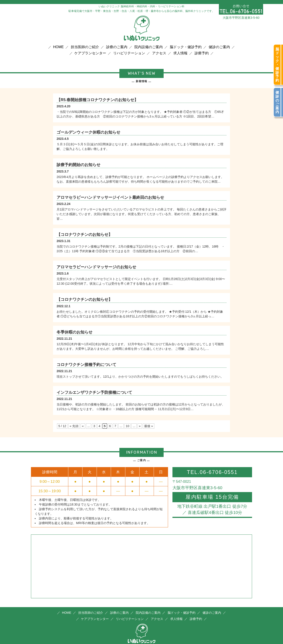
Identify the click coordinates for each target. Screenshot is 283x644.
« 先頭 (74, 426)
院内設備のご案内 (149, 47)
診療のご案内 (117, 47)
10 (128, 426)
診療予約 (202, 53)
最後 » (149, 426)
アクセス (159, 53)
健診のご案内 (219, 47)
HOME (58, 47)
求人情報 (180, 53)
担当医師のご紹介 (85, 47)
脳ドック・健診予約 (186, 47)
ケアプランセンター (90, 53)
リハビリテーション (129, 53)
